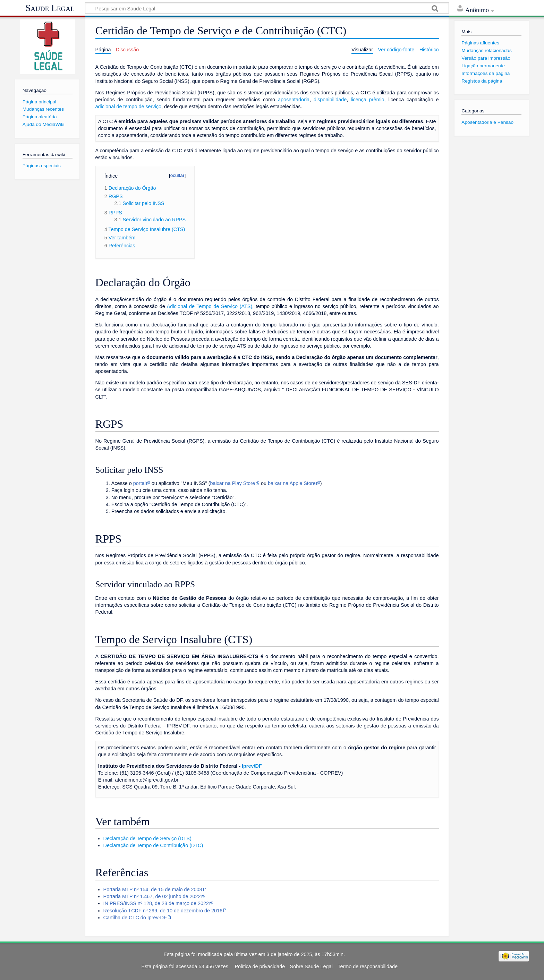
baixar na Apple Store (292, 483)
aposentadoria (294, 100)
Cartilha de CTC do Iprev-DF (135, 918)
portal (139, 483)
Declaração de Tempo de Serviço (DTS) (147, 838)
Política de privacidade (260, 966)
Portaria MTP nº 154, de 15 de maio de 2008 (153, 889)
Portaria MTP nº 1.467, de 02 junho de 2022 (152, 896)
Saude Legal (50, 8)
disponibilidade (330, 100)
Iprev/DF (252, 766)
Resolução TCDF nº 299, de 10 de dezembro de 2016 (163, 911)
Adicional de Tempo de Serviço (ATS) (210, 306)
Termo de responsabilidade (368, 966)
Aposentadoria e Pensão (487, 122)
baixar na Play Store (232, 483)
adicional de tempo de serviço (128, 106)
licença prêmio (368, 100)
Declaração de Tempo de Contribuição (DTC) (153, 845)
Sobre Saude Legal (311, 966)
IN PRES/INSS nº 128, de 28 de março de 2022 (156, 903)
